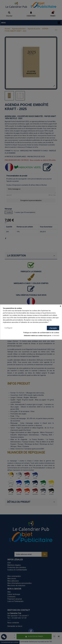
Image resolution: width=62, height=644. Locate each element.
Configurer (8, 328)
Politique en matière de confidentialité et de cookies (41, 333)
